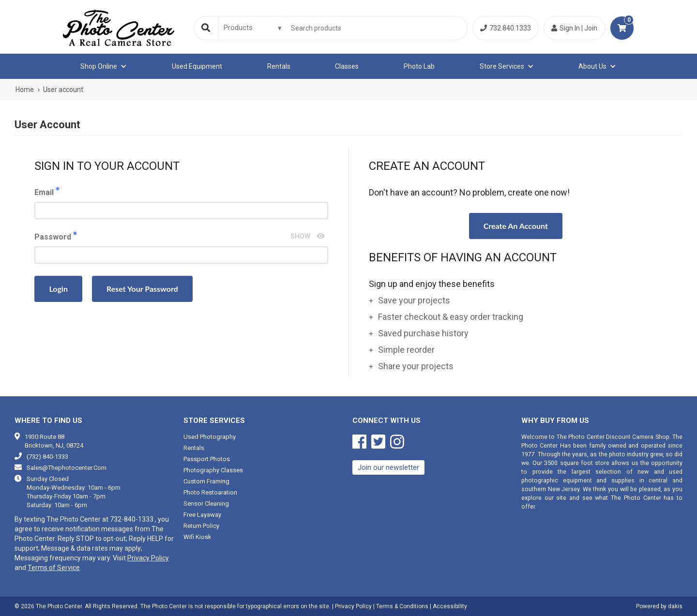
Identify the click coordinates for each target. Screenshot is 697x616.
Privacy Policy (148, 558)
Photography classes (213, 470)
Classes (347, 66)
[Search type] (253, 28)
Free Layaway (202, 515)
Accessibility (450, 606)
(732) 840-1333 (47, 457)
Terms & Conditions (402, 606)
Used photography (210, 437)
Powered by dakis (659, 606)
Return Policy (201, 526)
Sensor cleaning (206, 503)
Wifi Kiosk (197, 537)
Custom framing (206, 481)
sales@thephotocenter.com (67, 468)
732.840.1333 (506, 28)
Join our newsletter (388, 467)
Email (181, 203)
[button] (104, 66)
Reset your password (142, 289)
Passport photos (207, 459)
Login (58, 289)
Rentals (279, 66)
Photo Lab (419, 66)
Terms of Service (54, 568)
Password (181, 248)
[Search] (206, 28)
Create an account (516, 226)
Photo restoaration (210, 492)
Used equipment (197, 66)
